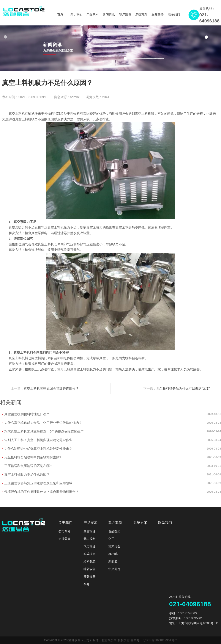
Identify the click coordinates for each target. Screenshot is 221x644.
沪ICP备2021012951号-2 (160, 640)
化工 (111, 539)
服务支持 (158, 14)
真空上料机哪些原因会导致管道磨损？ (51, 388)
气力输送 (90, 546)
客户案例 (125, 14)
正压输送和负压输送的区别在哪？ (29, 466)
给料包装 (90, 561)
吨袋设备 (90, 569)
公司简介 (65, 531)
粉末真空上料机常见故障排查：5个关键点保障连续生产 (44, 431)
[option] (110, 48)
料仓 (87, 584)
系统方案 (141, 14)
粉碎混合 (90, 554)
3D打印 (113, 554)
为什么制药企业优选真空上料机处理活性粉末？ (38, 449)
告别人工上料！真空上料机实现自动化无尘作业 (38, 440)
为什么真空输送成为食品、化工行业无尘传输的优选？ (43, 423)
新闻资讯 (109, 14)
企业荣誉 (65, 539)
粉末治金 (114, 546)
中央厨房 (114, 569)
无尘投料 (90, 539)
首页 (60, 14)
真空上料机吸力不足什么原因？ (27, 474)
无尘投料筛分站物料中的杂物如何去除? (33, 457)
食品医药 (114, 531)
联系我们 (174, 14)
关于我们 (76, 14)
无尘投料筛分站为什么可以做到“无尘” (183, 388)
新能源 (113, 561)
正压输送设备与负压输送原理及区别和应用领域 (38, 483)
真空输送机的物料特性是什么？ (27, 414)
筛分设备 (90, 577)
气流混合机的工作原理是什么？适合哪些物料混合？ (42, 492)
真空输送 (90, 531)
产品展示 (93, 14)
